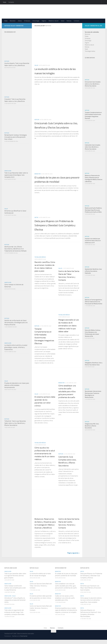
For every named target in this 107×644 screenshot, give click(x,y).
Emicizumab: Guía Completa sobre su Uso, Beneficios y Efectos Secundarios (57, 127)
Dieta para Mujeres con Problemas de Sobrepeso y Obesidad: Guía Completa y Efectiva (57, 229)
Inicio (5, 2)
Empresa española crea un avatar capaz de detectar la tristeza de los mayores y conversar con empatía (66, 614)
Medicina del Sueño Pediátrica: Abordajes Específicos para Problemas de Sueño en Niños (93, 210)
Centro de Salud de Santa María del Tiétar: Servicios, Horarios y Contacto (41, 590)
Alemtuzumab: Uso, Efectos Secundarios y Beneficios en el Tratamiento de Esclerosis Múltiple (15, 249)
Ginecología (36, 21)
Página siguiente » (73, 557)
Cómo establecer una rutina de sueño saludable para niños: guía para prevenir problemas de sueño (67, 396)
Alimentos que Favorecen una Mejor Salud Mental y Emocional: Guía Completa (91, 592)
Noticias (69, 21)
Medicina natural (53, 21)
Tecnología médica (40, 261)
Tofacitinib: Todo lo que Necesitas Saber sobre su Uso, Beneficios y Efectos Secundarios (15, 423)
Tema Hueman (24, 640)
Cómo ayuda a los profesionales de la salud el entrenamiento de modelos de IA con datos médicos (45, 458)
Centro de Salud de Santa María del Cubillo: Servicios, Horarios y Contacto (41, 612)
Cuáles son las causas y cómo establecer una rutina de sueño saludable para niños (65, 602)
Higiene (44, 21)
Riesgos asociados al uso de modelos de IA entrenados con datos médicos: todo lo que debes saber (69, 330)
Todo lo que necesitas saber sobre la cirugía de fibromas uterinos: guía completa (15, 580)
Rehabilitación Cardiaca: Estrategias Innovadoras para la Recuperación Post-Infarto (16, 137)
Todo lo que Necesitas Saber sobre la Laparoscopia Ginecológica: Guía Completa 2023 (16, 175)
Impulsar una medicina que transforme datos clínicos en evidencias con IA (93, 241)
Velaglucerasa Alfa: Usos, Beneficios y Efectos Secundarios (92, 426)
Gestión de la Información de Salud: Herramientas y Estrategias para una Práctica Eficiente (16, 323)
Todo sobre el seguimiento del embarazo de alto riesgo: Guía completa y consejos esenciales (14, 616)
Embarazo (27, 21)
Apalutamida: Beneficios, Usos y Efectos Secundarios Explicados (93, 271)
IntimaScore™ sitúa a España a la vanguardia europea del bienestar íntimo (15, 604)
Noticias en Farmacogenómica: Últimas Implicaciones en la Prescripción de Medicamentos (94, 302)
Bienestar (13, 21)
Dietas (20, 21)
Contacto (11, 2)
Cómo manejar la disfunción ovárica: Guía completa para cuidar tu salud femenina (15, 592)
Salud (63, 21)
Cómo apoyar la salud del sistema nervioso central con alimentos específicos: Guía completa (91, 604)
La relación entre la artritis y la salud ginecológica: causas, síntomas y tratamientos (16, 347)
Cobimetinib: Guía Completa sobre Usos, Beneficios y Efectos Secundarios (93, 147)
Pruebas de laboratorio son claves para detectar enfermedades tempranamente (17, 385)
